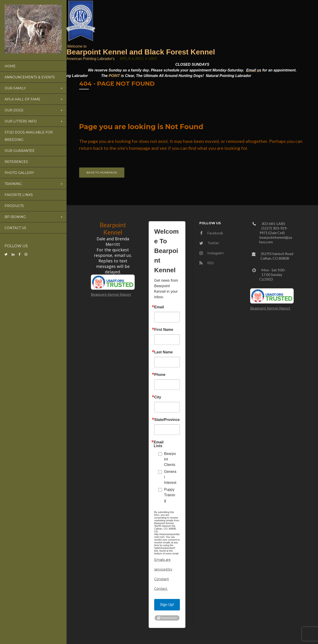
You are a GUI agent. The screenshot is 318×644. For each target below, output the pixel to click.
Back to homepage (102, 172)
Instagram (212, 253)
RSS (207, 263)
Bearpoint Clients (170, 459)
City (158, 397)
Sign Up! (167, 605)
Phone (160, 375)
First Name (164, 330)
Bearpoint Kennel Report (111, 295)
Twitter (209, 243)
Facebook (212, 233)
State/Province (167, 420)
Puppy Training (170, 495)
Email (159, 307)
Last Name (163, 352)
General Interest (170, 477)
